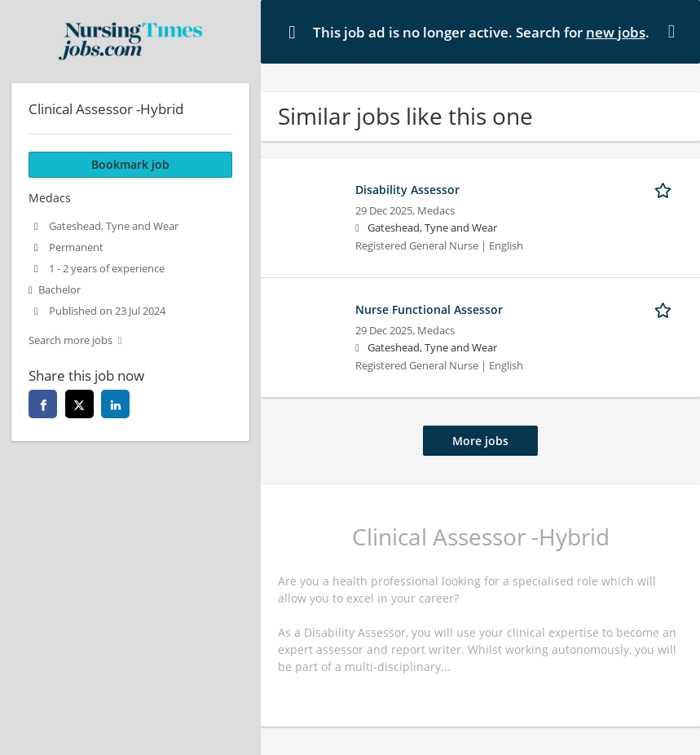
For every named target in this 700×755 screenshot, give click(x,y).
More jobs (480, 441)
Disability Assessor (407, 190)
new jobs (616, 32)
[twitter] (79, 404)
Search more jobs (70, 340)
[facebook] (43, 404)
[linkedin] (115, 404)
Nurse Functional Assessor (429, 309)
